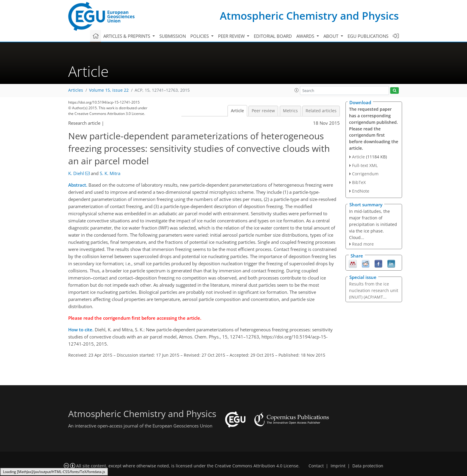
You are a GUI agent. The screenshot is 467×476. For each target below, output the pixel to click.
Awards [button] (306, 36)
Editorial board (273, 36)
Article (237, 111)
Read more (363, 244)
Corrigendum (365, 174)
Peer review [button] (232, 36)
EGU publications (368, 36)
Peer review (263, 111)
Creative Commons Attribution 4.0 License (257, 466)
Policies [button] (200, 36)
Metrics (290, 111)
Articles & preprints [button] (127, 36)
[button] (297, 90)
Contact (316, 466)
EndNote (361, 191)
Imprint (338, 466)
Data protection (368, 466)
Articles (76, 90)
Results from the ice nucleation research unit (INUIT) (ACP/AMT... (374, 290)
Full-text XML (365, 165)
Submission (173, 36)
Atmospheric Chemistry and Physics (309, 16)
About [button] (331, 36)
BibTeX (359, 182)
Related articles (321, 111)
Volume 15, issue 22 (109, 90)
